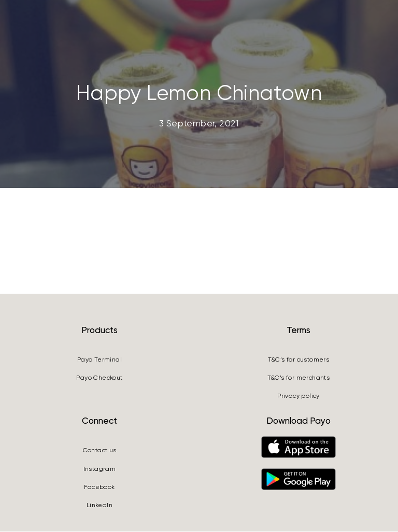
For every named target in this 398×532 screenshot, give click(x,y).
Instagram (100, 469)
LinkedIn (99, 506)
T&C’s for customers (299, 360)
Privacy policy (298, 397)
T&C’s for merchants (299, 379)
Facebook (99, 488)
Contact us (100, 451)
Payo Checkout (99, 379)
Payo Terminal (99, 360)
